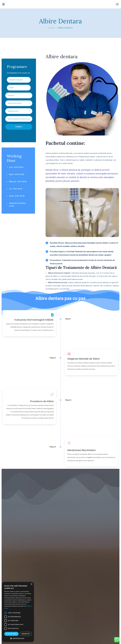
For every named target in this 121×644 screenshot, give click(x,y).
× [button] (31, 584)
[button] (18, 639)
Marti (11, 174)
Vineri (11, 196)
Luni (11, 167)
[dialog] (18, 612)
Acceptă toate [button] (11, 634)
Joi (10, 189)
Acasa (51, 28)
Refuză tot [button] (26, 634)
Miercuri (13, 182)
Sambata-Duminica (17, 203)
